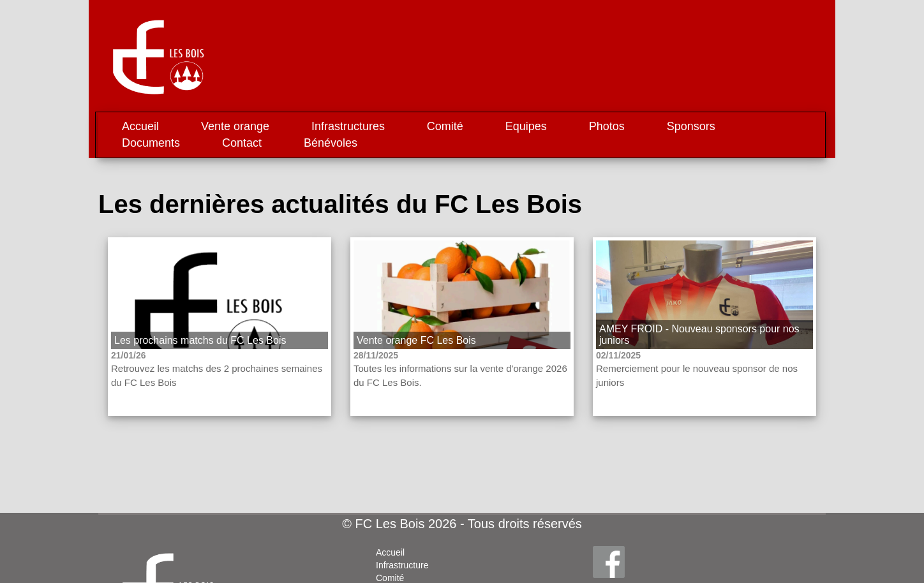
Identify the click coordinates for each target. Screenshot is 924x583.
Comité (445, 126)
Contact (242, 143)
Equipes (526, 126)
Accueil (140, 126)
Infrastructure (402, 565)
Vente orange (235, 126)
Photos (607, 126)
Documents (151, 143)
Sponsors (691, 126)
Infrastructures (348, 126)
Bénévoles (331, 143)
